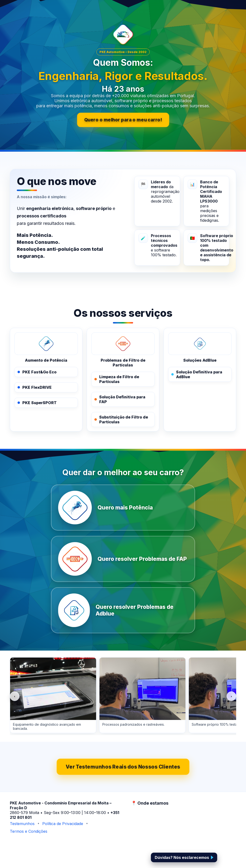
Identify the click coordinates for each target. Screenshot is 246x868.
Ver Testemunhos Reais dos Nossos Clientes (123, 767)
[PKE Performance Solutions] (46, 344)
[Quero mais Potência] (123, 508)
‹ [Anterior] (15, 696)
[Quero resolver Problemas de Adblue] (123, 610)
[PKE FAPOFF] (123, 344)
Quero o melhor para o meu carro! (123, 120)
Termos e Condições (29, 831)
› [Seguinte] (231, 696)
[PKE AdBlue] (200, 344)
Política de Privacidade (63, 824)
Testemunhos (22, 824)
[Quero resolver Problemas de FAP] (123, 559)
